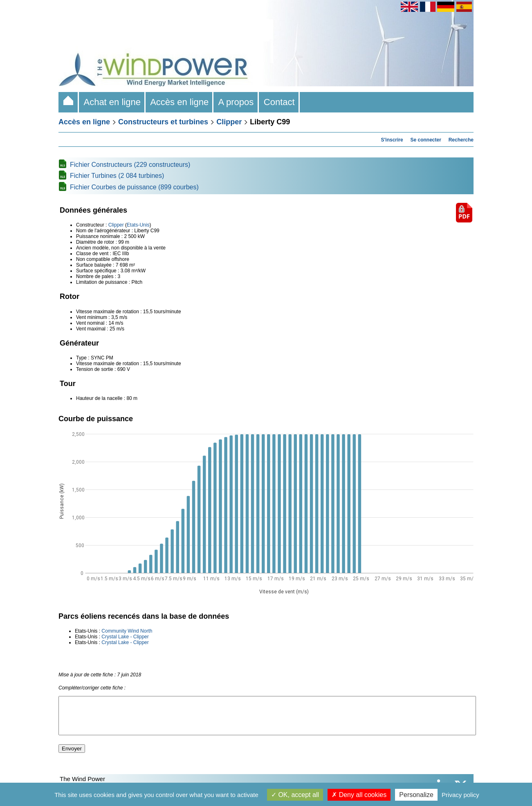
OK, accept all (295, 795)
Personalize (416, 795)
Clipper (229, 122)
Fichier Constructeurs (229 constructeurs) (130, 165)
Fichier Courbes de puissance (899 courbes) (134, 187)
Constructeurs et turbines (163, 122)
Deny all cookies (359, 795)
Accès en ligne (180, 102)
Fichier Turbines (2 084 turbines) (117, 176)
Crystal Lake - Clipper (125, 637)
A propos (236, 102)
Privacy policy (460, 795)
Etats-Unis (138, 225)
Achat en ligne (112, 102)
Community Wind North (127, 631)
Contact (279, 102)
